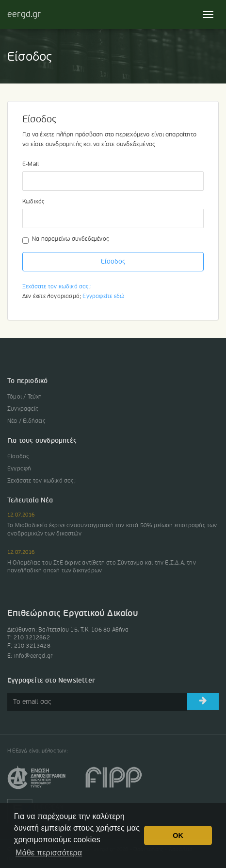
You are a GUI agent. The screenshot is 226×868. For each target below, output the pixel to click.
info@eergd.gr (34, 656)
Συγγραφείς (23, 409)
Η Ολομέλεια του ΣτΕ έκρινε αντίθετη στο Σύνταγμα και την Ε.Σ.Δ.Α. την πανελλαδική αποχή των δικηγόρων (102, 567)
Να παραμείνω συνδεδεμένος (66, 240)
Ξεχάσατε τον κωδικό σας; (56, 287)
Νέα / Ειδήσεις (26, 421)
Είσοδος (113, 262)
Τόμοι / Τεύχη (25, 397)
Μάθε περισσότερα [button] (49, 853)
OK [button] (178, 835)
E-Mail (31, 165)
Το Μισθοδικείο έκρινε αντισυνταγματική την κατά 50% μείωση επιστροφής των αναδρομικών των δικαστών (112, 530)
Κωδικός (33, 202)
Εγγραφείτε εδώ (103, 297)
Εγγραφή (19, 469)
